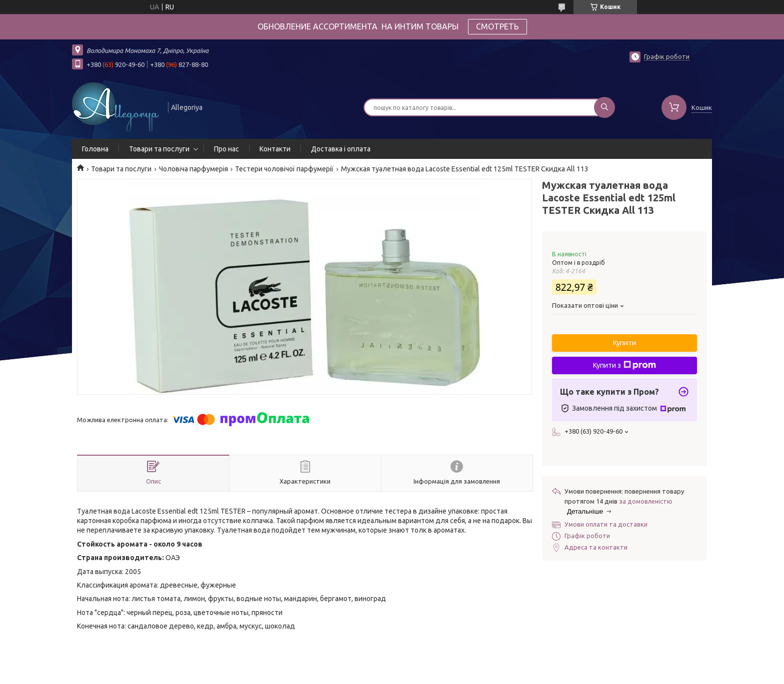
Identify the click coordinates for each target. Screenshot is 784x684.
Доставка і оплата (341, 149)
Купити (624, 343)
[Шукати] (604, 107)
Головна (95, 149)
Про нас (226, 149)
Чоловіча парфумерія (193, 169)
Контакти (275, 149)
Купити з (624, 365)
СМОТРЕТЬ (497, 26)
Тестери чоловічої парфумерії (284, 169)
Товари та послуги (159, 149)
